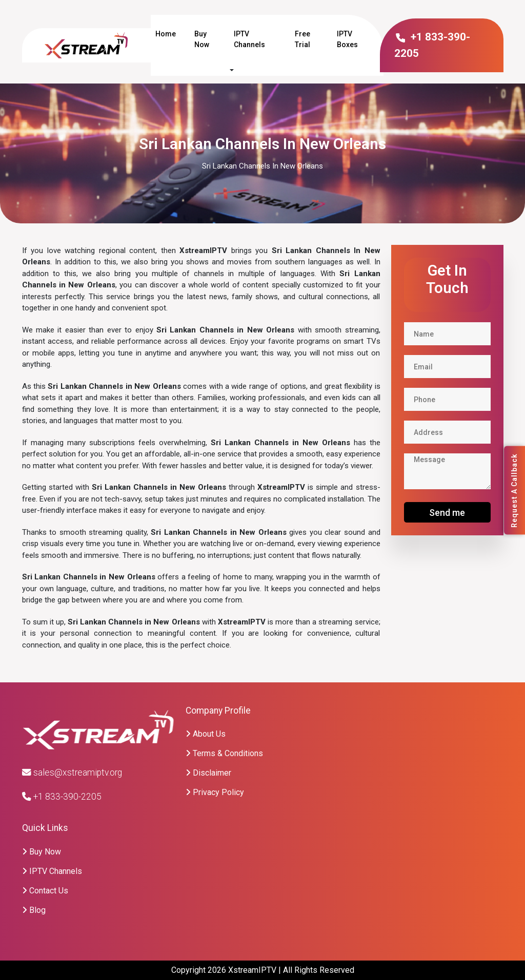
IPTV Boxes (347, 39)
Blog (34, 910)
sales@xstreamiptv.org (72, 773)
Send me (447, 513)
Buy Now (202, 39)
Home (166, 34)
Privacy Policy (215, 792)
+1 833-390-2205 (62, 797)
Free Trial (302, 39)
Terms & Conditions (224, 753)
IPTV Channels (249, 39)
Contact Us (45, 891)
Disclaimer (208, 773)
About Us (206, 734)
